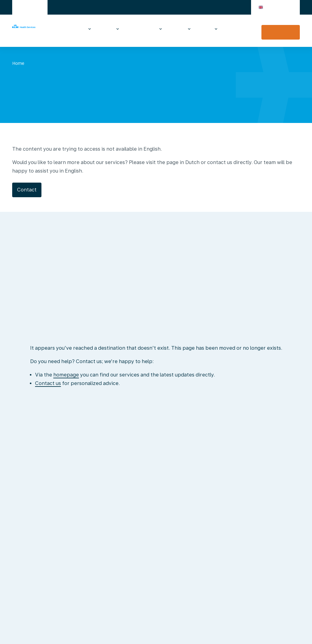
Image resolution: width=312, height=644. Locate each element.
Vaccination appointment (281, 32)
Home (18, 63)
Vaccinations (69, 29)
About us (203, 29)
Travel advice (104, 29)
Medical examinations (140, 29)
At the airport (175, 29)
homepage (66, 375)
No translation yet (56, 63)
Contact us (48, 383)
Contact (233, 29)
